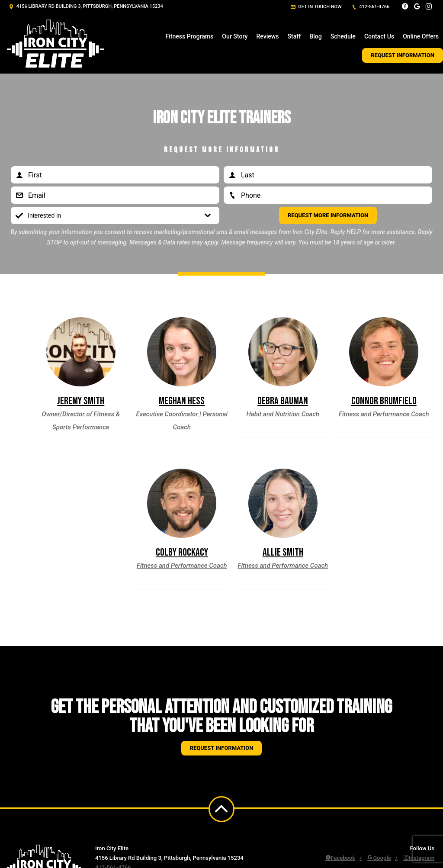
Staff (294, 36)
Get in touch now (316, 7)
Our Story (235, 36)
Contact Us (379, 36)
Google (379, 858)
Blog (315, 36)
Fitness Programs (189, 36)
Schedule (343, 36)
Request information (222, 748)
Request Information (403, 55)
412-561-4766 (371, 7)
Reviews (267, 36)
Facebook (340, 858)
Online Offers (421, 36)
